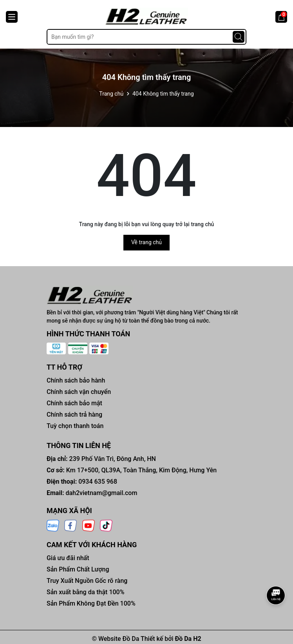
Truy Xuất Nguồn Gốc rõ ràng (87, 581)
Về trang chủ (146, 242)
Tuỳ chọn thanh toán (75, 426)
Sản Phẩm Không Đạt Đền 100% (91, 603)
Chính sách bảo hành (76, 380)
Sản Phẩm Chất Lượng (78, 569)
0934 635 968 (98, 482)
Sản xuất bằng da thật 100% (85, 592)
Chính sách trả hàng (74, 415)
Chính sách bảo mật (74, 403)
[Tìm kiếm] (239, 37)
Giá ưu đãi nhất (68, 558)
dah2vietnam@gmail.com (101, 493)
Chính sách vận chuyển (79, 392)
